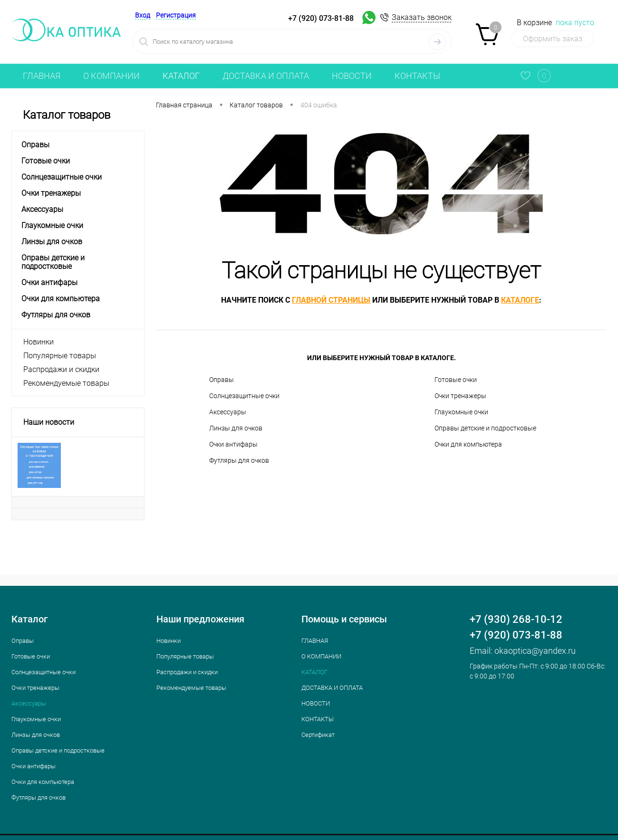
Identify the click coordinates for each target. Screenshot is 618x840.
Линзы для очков (236, 428)
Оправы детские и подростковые (485, 428)
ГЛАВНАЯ (42, 76)
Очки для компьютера (468, 444)
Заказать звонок (422, 17)
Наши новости (49, 422)
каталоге (520, 300)
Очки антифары (233, 444)
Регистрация (176, 15)
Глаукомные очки (461, 412)
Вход (143, 15)
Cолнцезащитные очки (244, 396)
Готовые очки (456, 380)
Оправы (222, 380)
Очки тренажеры (460, 396)
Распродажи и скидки (61, 369)
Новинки (39, 342)
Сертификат (318, 735)
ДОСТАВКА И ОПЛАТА (266, 76)
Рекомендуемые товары (66, 383)
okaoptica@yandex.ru (535, 651)
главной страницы (331, 300)
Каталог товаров (78, 115)
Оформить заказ (553, 39)
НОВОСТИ (352, 76)
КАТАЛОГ (181, 76)
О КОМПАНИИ (111, 76)
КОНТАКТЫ (417, 76)
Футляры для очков (239, 460)
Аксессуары (228, 412)
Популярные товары (60, 356)
